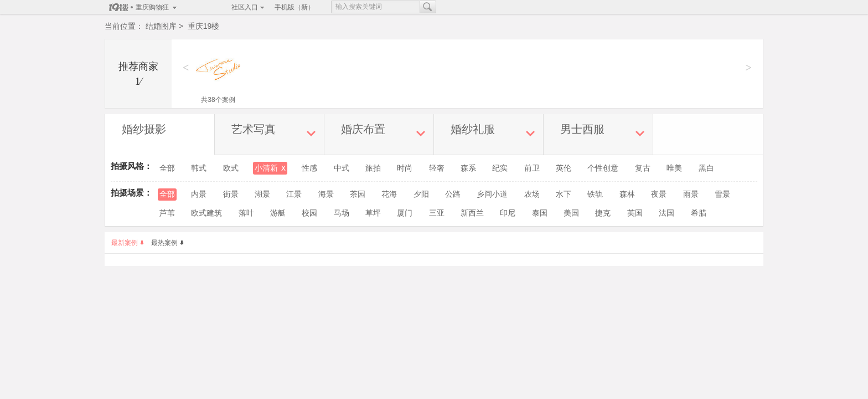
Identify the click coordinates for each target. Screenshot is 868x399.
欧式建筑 (206, 213)
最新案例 (128, 243)
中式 (342, 168)
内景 (199, 194)
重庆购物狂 (152, 7)
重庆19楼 (204, 26)
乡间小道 (492, 194)
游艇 (278, 213)
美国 (571, 213)
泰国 (540, 213)
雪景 (722, 194)
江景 (294, 194)
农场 (532, 194)
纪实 (500, 168)
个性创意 (603, 168)
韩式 (199, 168)
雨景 (691, 194)
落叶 (246, 213)
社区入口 (245, 7)
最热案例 (167, 243)
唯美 (674, 168)
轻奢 (437, 168)
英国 (635, 213)
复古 (643, 168)
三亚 (437, 213)
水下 (564, 194)
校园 (309, 213)
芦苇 (167, 213)
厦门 (405, 213)
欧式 (231, 168)
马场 (342, 213)
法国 (666, 213)
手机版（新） (294, 7)
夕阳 (421, 194)
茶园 (358, 194)
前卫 (532, 168)
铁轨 (595, 194)
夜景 (659, 194)
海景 (326, 194)
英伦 (564, 168)
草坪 (373, 213)
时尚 (405, 168)
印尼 (508, 213)
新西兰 (472, 213)
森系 (468, 168)
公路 (453, 194)
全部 (167, 168)
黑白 (706, 168)
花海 (389, 194)
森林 (627, 194)
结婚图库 (161, 26)
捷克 (603, 213)
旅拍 (373, 168)
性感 (309, 168)
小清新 (270, 168)
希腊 (699, 213)
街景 (231, 194)
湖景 (262, 194)
